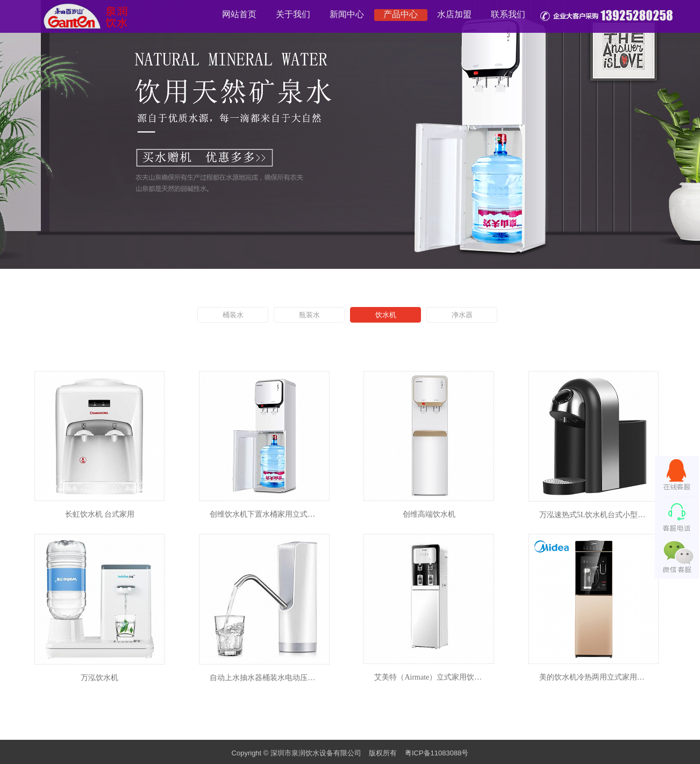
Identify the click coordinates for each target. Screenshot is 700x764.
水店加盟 (454, 14)
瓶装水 (309, 315)
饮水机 (386, 315)
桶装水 (233, 315)
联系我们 (508, 14)
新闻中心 (347, 14)
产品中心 (401, 14)
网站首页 (239, 14)
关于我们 (293, 14)
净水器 (462, 315)
